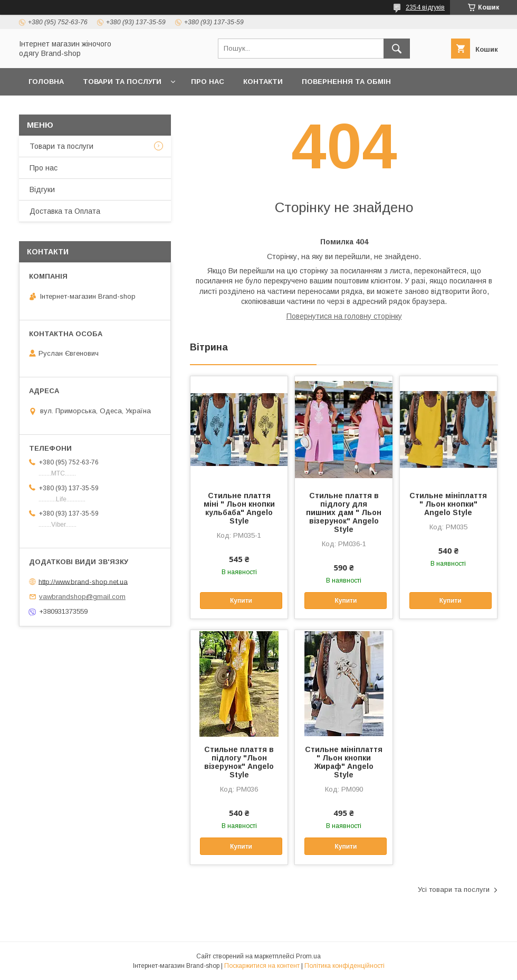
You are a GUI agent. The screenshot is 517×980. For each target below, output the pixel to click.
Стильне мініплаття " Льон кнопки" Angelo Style (448, 504)
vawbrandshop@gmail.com (82, 597)
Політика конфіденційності (344, 966)
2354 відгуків (425, 7)
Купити (241, 601)
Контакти (263, 82)
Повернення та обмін (346, 82)
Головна (46, 82)
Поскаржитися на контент (262, 966)
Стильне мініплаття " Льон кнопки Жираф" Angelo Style (344, 762)
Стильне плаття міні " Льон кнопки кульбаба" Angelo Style (239, 508)
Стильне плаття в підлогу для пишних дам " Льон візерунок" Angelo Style (344, 512)
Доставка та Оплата (70, 109)
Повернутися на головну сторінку (344, 316)
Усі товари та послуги (454, 889)
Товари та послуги (122, 82)
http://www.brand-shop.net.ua (83, 581)
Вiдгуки (42, 189)
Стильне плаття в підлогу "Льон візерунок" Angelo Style (239, 762)
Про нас (208, 82)
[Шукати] (397, 49)
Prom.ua (308, 956)
